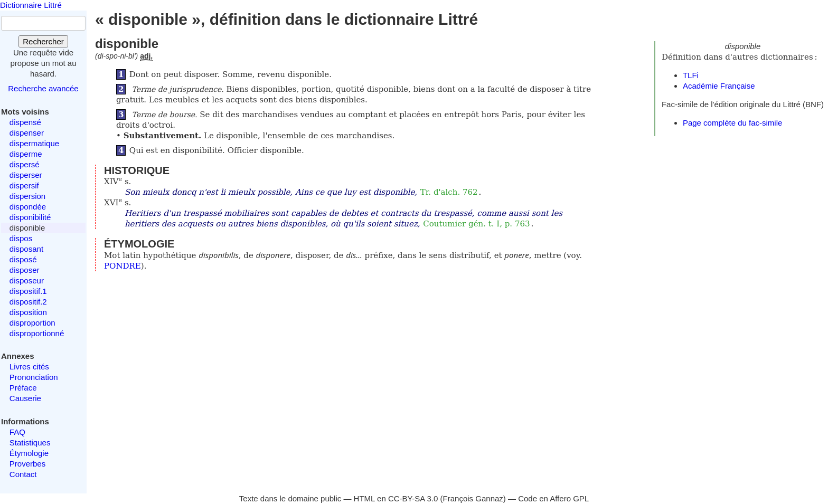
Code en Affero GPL (553, 498)
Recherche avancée (43, 88)
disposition (28, 312)
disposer (25, 270)
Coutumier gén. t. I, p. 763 (476, 224)
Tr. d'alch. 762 (449, 192)
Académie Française (719, 86)
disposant (26, 249)
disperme (26, 154)
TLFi (691, 75)
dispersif (24, 186)
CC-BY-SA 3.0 (413, 498)
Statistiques (30, 443)
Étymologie (29, 453)
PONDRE (123, 266)
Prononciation (34, 377)
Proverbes (27, 464)
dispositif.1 (28, 291)
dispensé (25, 122)
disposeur (27, 280)
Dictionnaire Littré (31, 5)
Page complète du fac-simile (732, 123)
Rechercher (43, 41)
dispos (21, 238)
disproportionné (37, 333)
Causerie (25, 398)
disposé (23, 259)
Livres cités (29, 367)
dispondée (28, 207)
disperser (26, 175)
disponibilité (30, 217)
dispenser (27, 133)
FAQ (17, 432)
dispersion (27, 196)
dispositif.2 (28, 302)
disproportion (32, 323)
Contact (23, 474)
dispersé (25, 164)
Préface (23, 388)
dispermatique (34, 143)
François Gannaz (473, 498)
